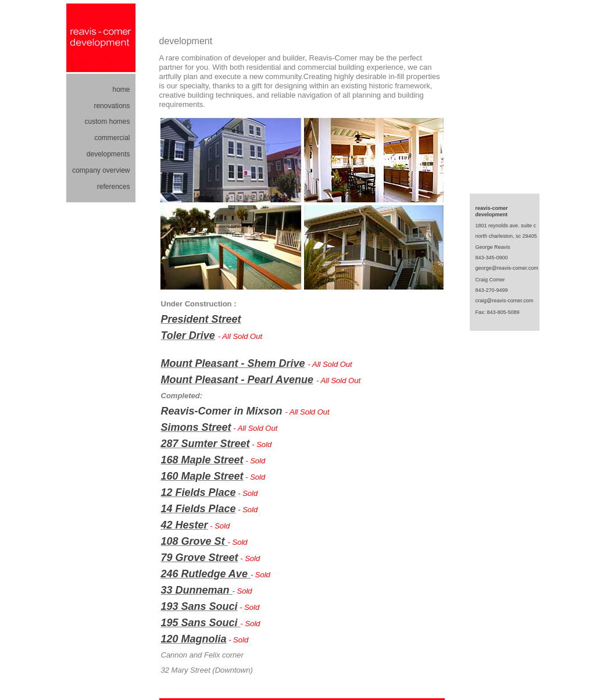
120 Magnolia (194, 639)
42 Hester (185, 525)
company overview (101, 170)
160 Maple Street (202, 476)
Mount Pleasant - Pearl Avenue (237, 380)
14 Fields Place (199, 509)
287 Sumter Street (206, 444)
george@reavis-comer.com (507, 268)
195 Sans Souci (199, 623)
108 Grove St (194, 541)
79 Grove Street (200, 558)
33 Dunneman (195, 590)
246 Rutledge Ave (206, 574)
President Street (201, 319)
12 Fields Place (199, 492)
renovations (112, 106)
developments (108, 154)
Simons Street (196, 427)
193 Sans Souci (199, 606)
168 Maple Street (202, 460)
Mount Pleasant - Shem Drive (233, 363)
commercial (112, 138)
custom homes (107, 122)
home (121, 90)
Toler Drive (188, 335)
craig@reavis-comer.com (505, 301)
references (114, 187)
